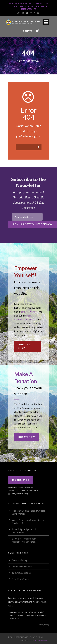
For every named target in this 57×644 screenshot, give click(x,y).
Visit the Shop (24, 346)
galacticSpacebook (21, 573)
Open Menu (46, 22)
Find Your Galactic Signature (29, 4)
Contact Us (21, 480)
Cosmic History (20, 560)
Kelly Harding (42, 640)
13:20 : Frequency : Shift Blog (26, 503)
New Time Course (21, 579)
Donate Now (27, 437)
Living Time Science (22, 567)
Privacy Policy (44, 625)
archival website (29, 312)
